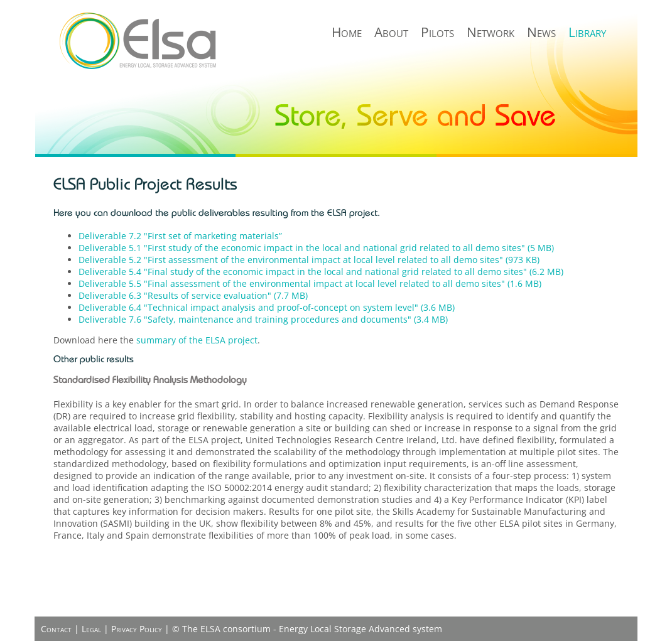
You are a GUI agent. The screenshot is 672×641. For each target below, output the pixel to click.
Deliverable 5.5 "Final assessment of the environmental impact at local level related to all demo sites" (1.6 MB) (310, 283)
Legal (91, 629)
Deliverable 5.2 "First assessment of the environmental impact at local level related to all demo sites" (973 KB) (309, 260)
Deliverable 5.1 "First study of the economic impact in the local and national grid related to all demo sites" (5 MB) (316, 248)
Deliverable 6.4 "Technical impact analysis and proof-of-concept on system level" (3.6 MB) (267, 307)
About (391, 32)
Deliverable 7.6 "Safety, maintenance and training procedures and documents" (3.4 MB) (263, 319)
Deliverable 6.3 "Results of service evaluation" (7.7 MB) (193, 295)
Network (490, 32)
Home (347, 32)
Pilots (437, 32)
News (541, 32)
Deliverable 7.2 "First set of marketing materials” (180, 236)
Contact (56, 629)
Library (587, 32)
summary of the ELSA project (197, 340)
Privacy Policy (137, 629)
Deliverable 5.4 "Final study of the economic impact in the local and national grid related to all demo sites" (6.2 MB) (321, 272)
